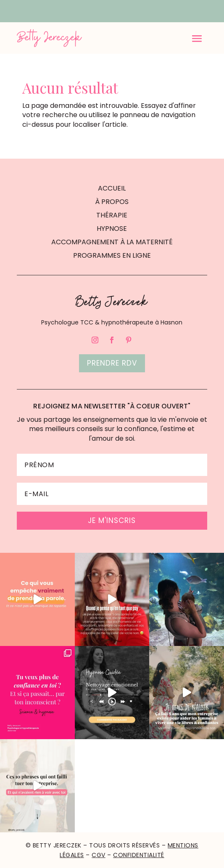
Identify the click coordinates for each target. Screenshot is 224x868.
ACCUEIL (112, 188)
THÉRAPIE (112, 215)
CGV (99, 855)
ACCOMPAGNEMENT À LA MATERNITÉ (112, 242)
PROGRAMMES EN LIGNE (112, 255)
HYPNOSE (112, 229)
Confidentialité (139, 855)
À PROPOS (112, 202)
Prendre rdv (112, 363)
